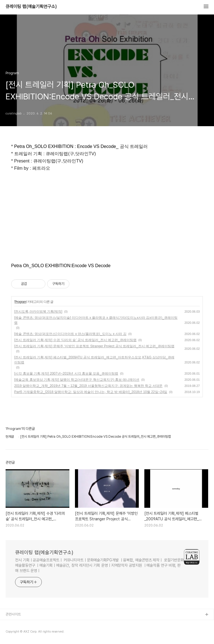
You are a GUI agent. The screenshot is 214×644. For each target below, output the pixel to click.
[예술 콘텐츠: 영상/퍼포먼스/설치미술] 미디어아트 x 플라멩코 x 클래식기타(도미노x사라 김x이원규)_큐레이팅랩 (96, 320)
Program (20, 302)
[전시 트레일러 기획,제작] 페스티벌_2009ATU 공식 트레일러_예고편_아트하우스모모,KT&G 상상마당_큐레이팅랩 (94, 360)
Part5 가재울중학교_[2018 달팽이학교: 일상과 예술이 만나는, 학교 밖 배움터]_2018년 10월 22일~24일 (91, 392)
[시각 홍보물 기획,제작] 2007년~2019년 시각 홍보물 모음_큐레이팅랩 (66, 374)
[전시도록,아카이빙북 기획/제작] (38, 312)
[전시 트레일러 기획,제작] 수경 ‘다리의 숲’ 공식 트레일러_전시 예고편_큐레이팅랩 (75, 340)
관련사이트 (13, 614)
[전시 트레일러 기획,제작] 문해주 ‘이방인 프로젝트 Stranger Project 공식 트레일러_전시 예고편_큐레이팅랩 (94, 346)
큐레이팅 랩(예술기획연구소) (31, 7)
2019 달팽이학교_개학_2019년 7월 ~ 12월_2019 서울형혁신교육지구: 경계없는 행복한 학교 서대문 (88, 386)
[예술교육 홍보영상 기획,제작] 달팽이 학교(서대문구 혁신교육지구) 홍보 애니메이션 (77, 380)
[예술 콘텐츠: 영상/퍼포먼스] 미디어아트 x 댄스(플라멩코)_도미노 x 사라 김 (70, 334)
